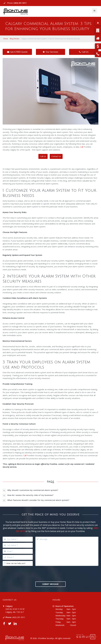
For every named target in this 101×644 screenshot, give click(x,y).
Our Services (50, 52)
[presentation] (55, 573)
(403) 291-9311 (20, 3)
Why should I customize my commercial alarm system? (30, 490)
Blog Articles (15, 39)
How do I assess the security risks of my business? (28, 495)
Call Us (84, 52)
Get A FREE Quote (17, 52)
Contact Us (56, 156)
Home (6, 39)
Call (82, 147)
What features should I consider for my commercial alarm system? (36, 500)
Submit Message (50, 584)
